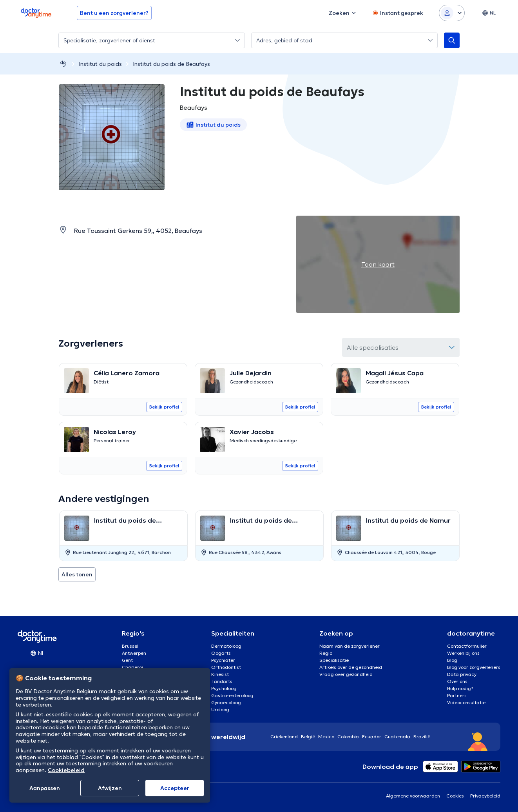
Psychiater (223, 660)
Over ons (457, 681)
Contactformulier (467, 646)
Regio (326, 653)
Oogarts (221, 653)
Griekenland (284, 737)
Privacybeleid (485, 796)
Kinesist (220, 674)
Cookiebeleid (66, 770)
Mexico (326, 737)
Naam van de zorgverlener (350, 646)
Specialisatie (334, 660)
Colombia (348, 737)
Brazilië (422, 737)
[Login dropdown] (452, 13)
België (308, 737)
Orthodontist (226, 667)
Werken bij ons (463, 653)
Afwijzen (110, 788)
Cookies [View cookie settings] (455, 796)
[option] (123, 536)
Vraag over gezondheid (346, 674)
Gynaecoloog (226, 702)
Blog (452, 660)
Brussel (130, 646)
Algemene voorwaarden (413, 796)
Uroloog (220, 709)
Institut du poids (100, 64)
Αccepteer (175, 788)
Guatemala (397, 737)
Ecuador (372, 737)
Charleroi (132, 667)
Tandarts (222, 681)
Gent (127, 660)
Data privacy (462, 674)
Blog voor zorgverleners (474, 667)
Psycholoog (224, 688)
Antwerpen (134, 653)
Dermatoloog (226, 646)
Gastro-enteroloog (232, 695)
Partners (457, 695)
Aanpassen (45, 788)
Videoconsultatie (466, 702)
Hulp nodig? (460, 688)
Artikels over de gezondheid (351, 667)
